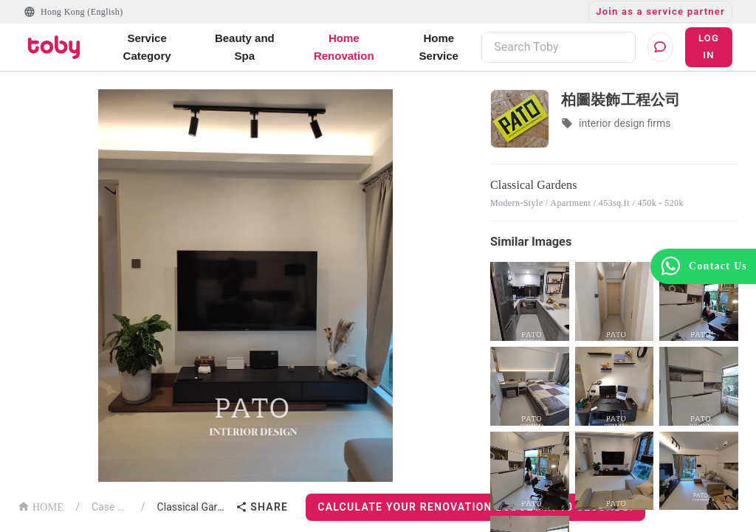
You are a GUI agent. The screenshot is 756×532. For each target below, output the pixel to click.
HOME (41, 506)
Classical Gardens (194, 507)
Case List (110, 507)
